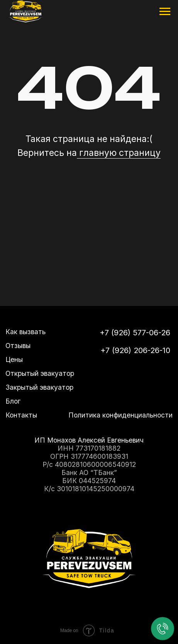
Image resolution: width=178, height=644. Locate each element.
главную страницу (119, 153)
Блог (13, 401)
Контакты (21, 415)
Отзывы (18, 346)
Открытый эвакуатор (40, 373)
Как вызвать (25, 332)
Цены (14, 359)
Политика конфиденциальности (120, 415)
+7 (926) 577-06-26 (135, 332)
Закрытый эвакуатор (39, 387)
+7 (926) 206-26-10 (135, 350)
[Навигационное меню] (165, 12)
